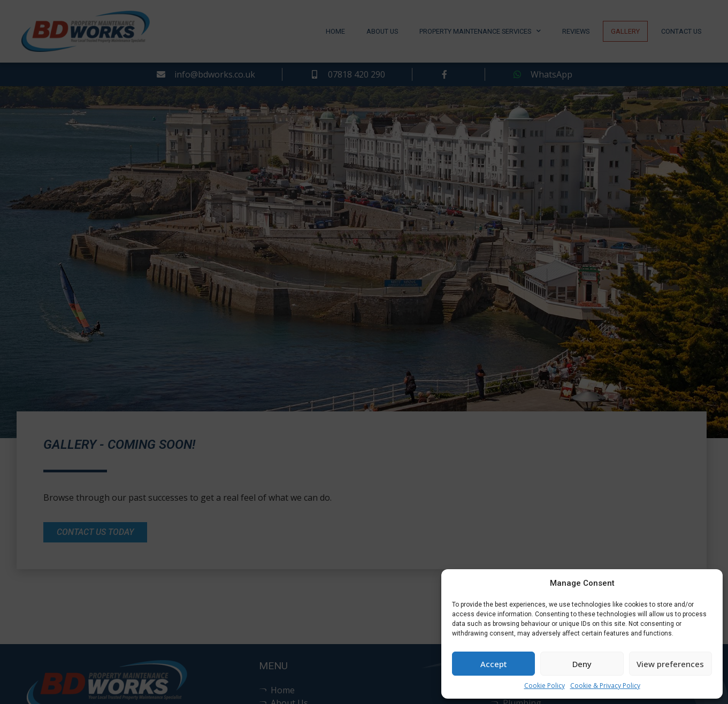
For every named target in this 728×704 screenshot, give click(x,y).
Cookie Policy (545, 686)
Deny (582, 664)
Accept (494, 664)
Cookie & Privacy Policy (605, 686)
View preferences (670, 664)
